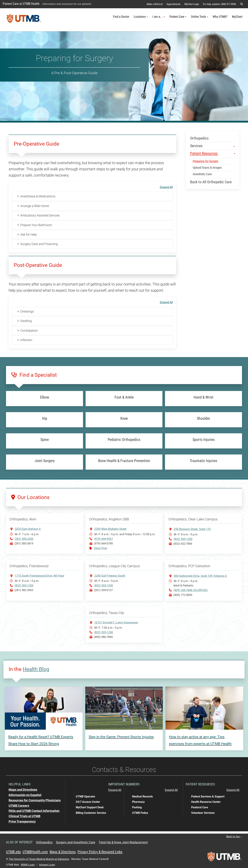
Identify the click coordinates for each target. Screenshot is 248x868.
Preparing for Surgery (206, 161)
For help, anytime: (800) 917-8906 (219, 4)
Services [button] (213, 146)
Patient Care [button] (178, 17)
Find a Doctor (121, 17)
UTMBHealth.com (35, 852)
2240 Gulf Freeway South (110, 576)
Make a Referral (155, 4)
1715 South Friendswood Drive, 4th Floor (40, 576)
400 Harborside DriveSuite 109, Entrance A (200, 576)
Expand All (166, 187)
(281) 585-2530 (24, 539)
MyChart (237, 17)
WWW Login (28, 865)
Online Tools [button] (200, 17)
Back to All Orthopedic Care (211, 182)
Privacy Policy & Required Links (100, 852)
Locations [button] (141, 17)
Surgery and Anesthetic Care (76, 842)
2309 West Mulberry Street (110, 529)
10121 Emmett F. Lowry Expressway (116, 623)
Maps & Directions (63, 852)
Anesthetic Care (202, 174)
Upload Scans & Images (207, 168)
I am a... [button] (159, 17)
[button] (242, 4)
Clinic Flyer (100, 548)
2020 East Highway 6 (28, 529)
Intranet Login (47, 865)
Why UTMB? (220, 17)
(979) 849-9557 (104, 539)
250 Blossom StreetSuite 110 (192, 529)
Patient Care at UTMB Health (21, 4)
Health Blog (36, 669)
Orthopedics (199, 138)
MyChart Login (192, 4)
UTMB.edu (13, 852)
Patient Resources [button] (213, 153)
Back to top (234, 837)
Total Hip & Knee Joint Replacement (123, 842)
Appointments (174, 4)
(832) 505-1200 (183, 539)
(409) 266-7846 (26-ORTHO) (191, 590)
